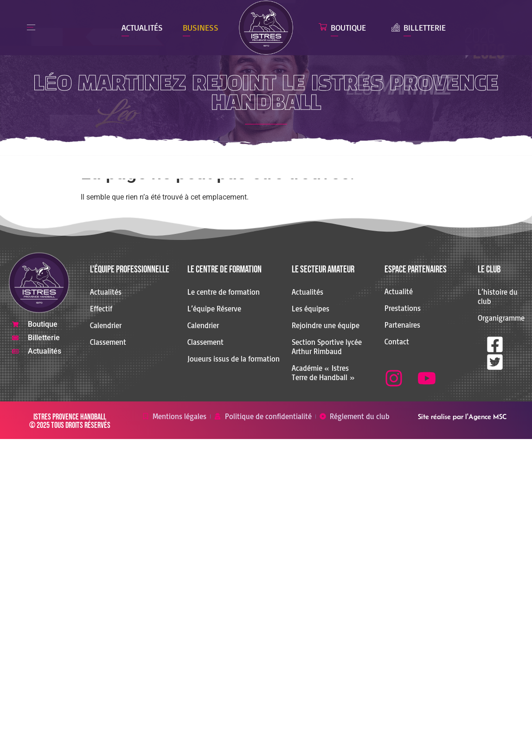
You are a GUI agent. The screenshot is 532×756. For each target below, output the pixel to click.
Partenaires (402, 325)
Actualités (142, 27)
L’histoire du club (498, 297)
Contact (397, 342)
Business (201, 27)
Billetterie (425, 27)
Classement (108, 342)
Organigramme (499, 318)
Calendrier (106, 325)
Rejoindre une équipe (326, 325)
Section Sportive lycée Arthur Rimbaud (327, 347)
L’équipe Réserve (214, 309)
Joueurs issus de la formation (234, 359)
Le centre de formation (224, 292)
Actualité (399, 291)
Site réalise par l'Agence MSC (462, 417)
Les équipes (311, 309)
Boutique (348, 27)
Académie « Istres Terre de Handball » (323, 373)
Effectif (101, 309)
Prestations (403, 308)
